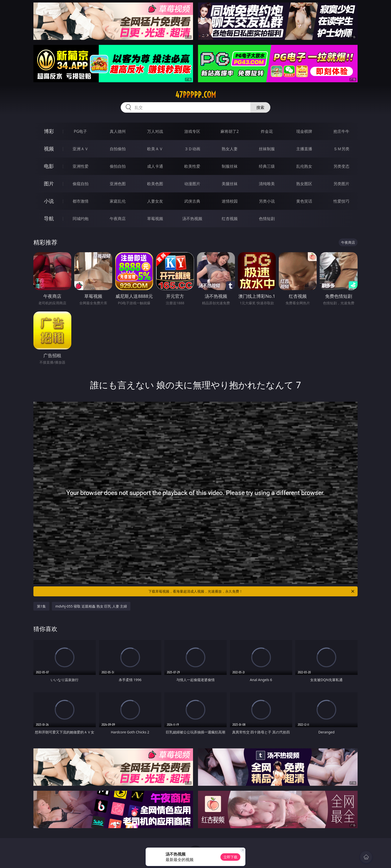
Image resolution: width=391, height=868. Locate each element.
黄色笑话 (304, 201)
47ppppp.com (196, 95)
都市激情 (81, 201)
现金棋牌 (304, 131)
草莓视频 (155, 219)
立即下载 (230, 857)
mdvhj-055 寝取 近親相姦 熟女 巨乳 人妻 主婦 (91, 606)
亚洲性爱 (81, 166)
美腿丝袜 (230, 184)
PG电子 (80, 131)
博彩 (49, 131)
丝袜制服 (267, 149)
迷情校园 (230, 201)
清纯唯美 (267, 184)
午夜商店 (118, 219)
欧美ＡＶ (155, 149)
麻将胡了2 (230, 131)
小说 (49, 201)
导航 (49, 218)
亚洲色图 (118, 184)
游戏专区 (192, 131)
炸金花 (267, 131)
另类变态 (341, 166)
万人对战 (155, 131)
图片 (49, 184)
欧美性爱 (192, 166)
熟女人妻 (230, 149)
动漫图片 (192, 184)
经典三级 (267, 166)
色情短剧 (267, 219)
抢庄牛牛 (341, 131)
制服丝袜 (230, 166)
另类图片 (341, 184)
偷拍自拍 (118, 166)
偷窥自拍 (81, 184)
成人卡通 (155, 166)
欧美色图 (155, 184)
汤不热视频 (192, 219)
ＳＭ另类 (341, 149)
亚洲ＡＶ (81, 149)
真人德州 (118, 131)
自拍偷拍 (118, 149)
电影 (49, 166)
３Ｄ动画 (192, 149)
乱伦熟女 (304, 166)
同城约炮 (81, 219)
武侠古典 (192, 201)
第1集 (41, 606)
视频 (49, 149)
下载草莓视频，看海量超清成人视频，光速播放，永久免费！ (252, 591)
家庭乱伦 (118, 201)
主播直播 (304, 149)
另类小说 (267, 201)
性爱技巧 (341, 201)
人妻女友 (155, 201)
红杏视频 (230, 219)
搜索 (260, 107)
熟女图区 (304, 184)
